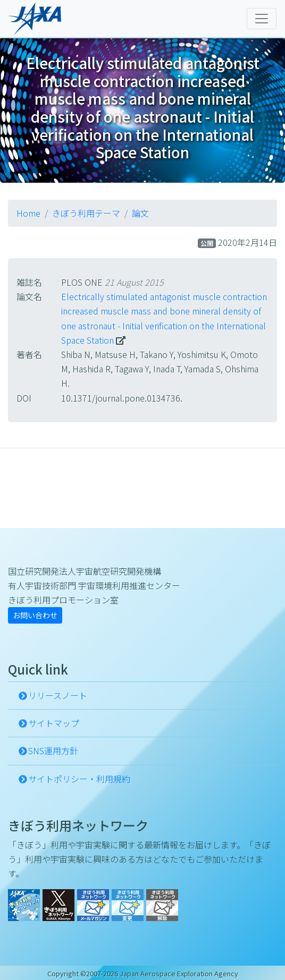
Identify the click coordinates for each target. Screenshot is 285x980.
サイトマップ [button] (54, 723)
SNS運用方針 (53, 751)
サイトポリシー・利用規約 (79, 779)
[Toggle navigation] (262, 19)
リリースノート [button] (58, 695)
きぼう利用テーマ (86, 213)
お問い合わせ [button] (35, 615)
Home (28, 213)
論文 (140, 213)
